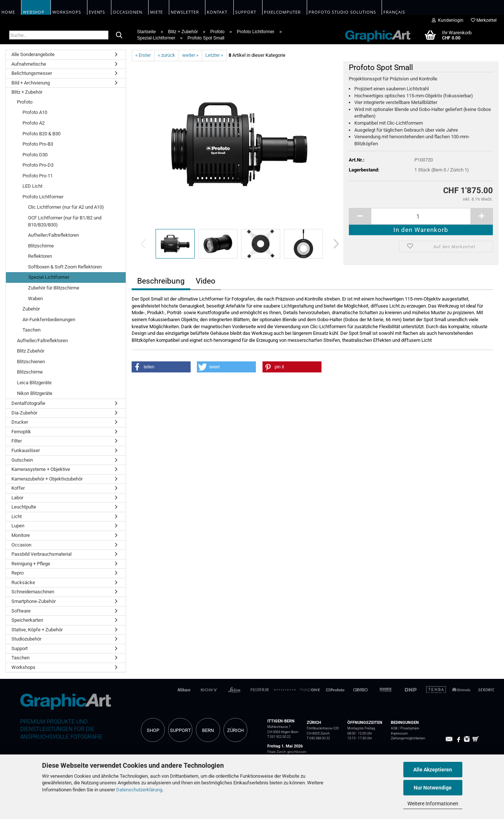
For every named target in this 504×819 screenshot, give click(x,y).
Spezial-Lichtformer (49, 277)
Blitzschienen (31, 362)
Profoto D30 (35, 155)
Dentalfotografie (28, 403)
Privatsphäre (410, 728)
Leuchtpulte (24, 507)
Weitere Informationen (433, 804)
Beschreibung (161, 281)
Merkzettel (484, 20)
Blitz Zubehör (31, 351)
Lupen (18, 526)
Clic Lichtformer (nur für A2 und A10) (66, 207)
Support (20, 648)
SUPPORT (180, 730)
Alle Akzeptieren (433, 770)
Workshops (23, 667)
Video (206, 281)
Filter (17, 441)
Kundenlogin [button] (448, 20)
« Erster (143, 55)
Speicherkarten (27, 620)
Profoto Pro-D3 (38, 165)
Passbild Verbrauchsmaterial (41, 554)
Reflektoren (40, 256)
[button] (334, 244)
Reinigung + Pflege (31, 564)
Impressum (399, 733)
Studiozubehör (26, 639)
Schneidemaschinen (33, 592)
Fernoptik (21, 432)
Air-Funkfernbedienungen (49, 320)
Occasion (21, 545)
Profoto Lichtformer (43, 197)
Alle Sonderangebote (33, 54)
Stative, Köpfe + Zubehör (37, 630)
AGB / (396, 728)
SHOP (153, 730)
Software (21, 611)
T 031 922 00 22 (279, 737)
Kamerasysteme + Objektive (41, 469)
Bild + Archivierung (31, 83)
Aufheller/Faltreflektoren (53, 235)
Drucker (20, 422)
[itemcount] (421, 216)
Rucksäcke (23, 582)
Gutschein (22, 460)
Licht (17, 516)
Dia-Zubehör (24, 413)
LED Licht (32, 186)
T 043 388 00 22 (318, 738)
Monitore (21, 535)
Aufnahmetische (29, 64)
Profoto (25, 102)
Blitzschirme (41, 246)
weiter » (190, 55)
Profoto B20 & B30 (41, 134)
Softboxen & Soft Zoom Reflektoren (65, 267)
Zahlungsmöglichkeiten (408, 738)
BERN (208, 730)
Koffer (18, 488)
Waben (35, 299)
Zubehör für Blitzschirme (54, 288)
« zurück (166, 55)
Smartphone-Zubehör (34, 601)
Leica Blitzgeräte (34, 383)
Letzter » (214, 55)
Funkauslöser (26, 450)
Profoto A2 (34, 123)
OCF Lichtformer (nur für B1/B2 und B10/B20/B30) (65, 221)
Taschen (32, 330)
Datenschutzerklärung (139, 790)
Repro (18, 573)
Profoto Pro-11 (38, 176)
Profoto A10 (35, 112)
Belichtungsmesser (32, 73)
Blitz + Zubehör (27, 92)
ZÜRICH (235, 730)
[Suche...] (119, 35)
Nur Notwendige (433, 788)
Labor (17, 498)
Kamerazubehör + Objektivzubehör (47, 479)
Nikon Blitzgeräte (35, 393)
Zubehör (31, 309)
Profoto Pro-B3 (38, 144)
